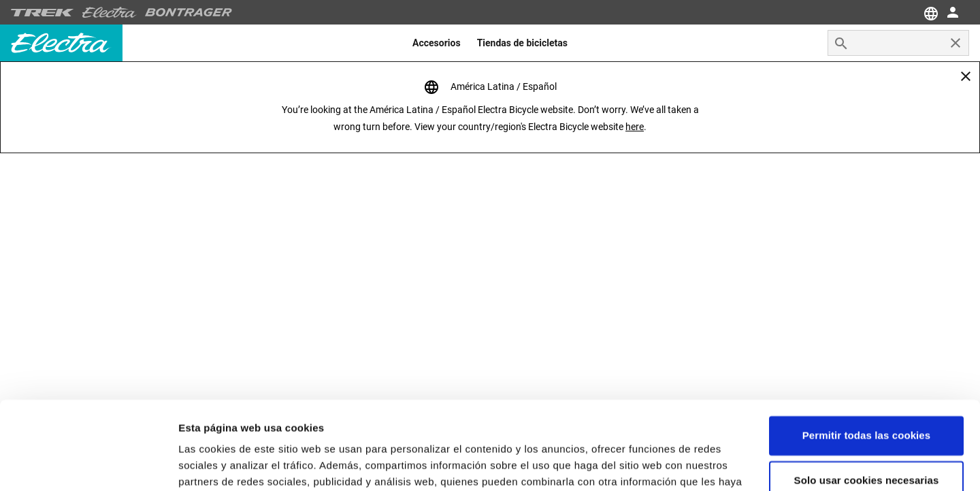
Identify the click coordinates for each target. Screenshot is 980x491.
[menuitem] (437, 43)
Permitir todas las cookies (867, 348)
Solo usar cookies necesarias (867, 392)
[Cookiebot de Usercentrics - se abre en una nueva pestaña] (88, 464)
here (635, 127)
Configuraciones (219, 464)
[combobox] (898, 43)
